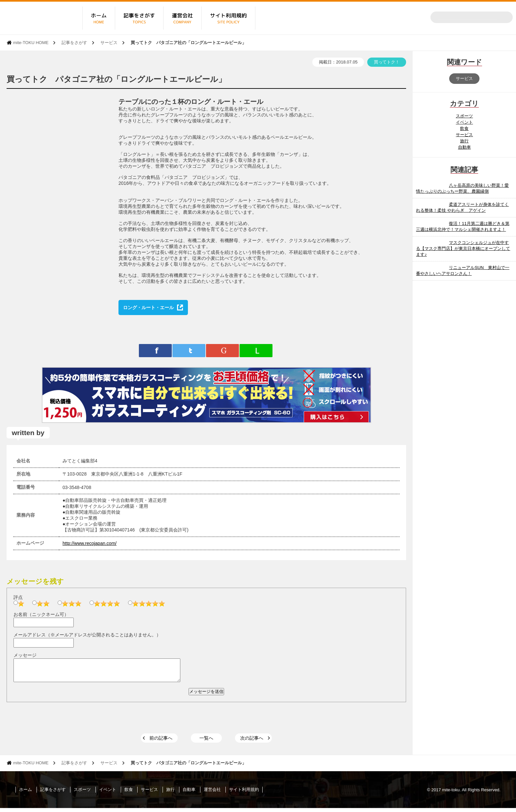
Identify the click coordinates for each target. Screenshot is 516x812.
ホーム (26, 793)
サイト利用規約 (244, 793)
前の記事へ (161, 742)
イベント (464, 122)
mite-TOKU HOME (31, 43)
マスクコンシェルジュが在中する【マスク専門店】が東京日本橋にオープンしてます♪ (463, 248)
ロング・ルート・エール (148, 308)
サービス (109, 43)
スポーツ (464, 116)
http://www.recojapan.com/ (90, 543)
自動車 (464, 147)
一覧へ (206, 742)
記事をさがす (74, 43)
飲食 (464, 128)
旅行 (464, 141)
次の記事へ (252, 742)
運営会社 (212, 793)
